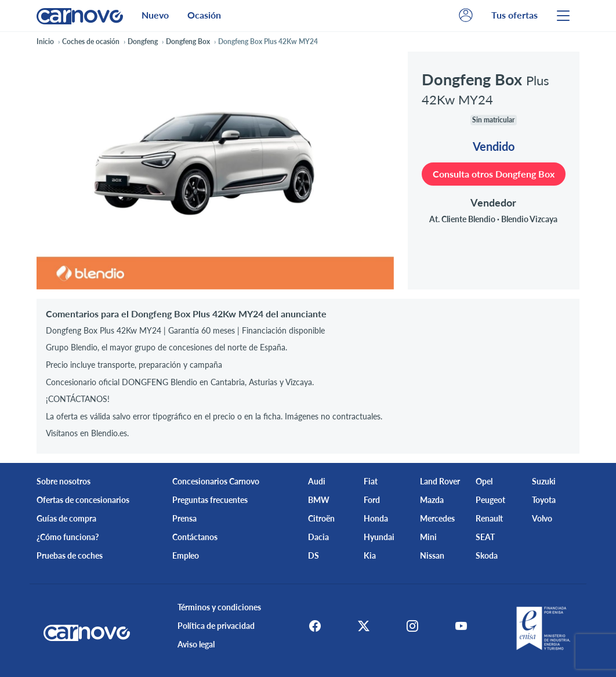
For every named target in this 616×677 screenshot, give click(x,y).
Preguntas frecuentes (210, 500)
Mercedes (437, 518)
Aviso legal (196, 644)
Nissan (432, 555)
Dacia (318, 537)
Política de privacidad (216, 626)
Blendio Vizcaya (529, 219)
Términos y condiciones (219, 607)
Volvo (542, 518)
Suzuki (544, 481)
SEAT (485, 537)
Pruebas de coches (70, 555)
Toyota (544, 500)
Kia (370, 555)
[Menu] (563, 16)
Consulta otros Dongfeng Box (494, 174)
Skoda (487, 555)
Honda (376, 518)
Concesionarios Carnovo (216, 481)
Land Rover (440, 481)
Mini (428, 537)
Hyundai (379, 537)
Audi (317, 481)
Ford (372, 500)
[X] (364, 626)
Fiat (371, 481)
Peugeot (490, 500)
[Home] (80, 15)
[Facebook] (315, 626)
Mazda (432, 500)
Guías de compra (66, 518)
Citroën (321, 518)
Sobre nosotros (64, 481)
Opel (484, 481)
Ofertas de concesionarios (83, 500)
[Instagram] (412, 626)
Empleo (186, 555)
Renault (489, 518)
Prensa (184, 518)
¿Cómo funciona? (68, 537)
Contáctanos (195, 537)
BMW (319, 500)
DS (314, 555)
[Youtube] (461, 626)
